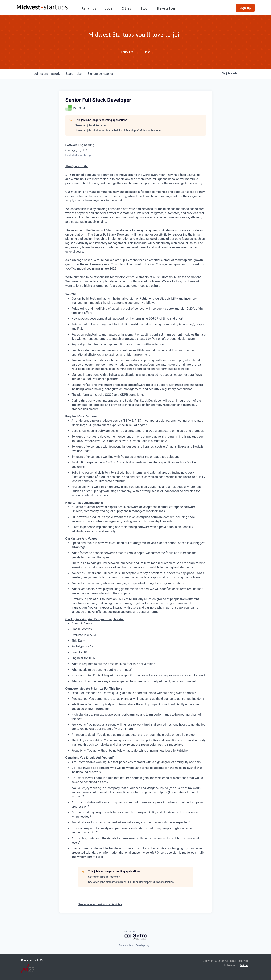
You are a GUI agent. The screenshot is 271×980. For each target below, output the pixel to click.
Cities (126, 8)
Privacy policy (125, 945)
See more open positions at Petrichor (100, 904)
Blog (144, 8)
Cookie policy (143, 945)
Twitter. (244, 965)
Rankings (89, 8)
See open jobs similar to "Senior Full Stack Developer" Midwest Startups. (118, 131)
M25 (40, 960)
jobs (74, 74)
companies (101, 74)
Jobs (109, 8)
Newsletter (166, 8)
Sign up (245, 8)
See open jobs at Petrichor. (91, 125)
